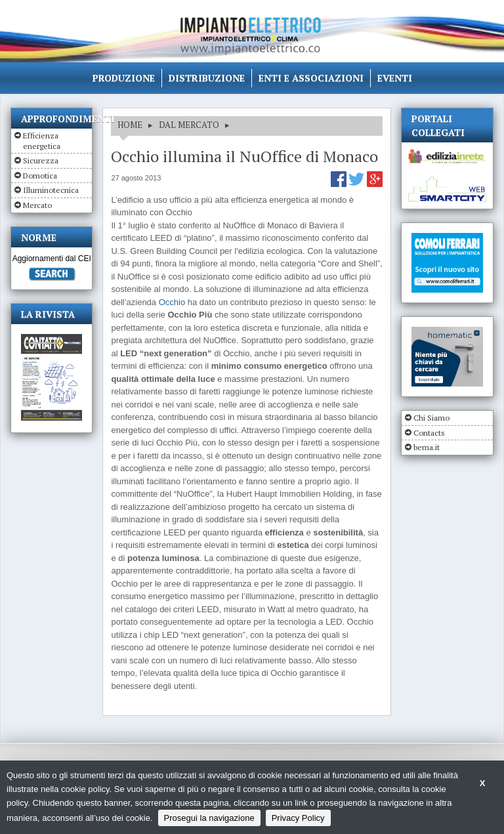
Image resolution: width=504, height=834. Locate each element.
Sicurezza (41, 160)
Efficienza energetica (42, 141)
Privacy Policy (298, 818)
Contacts (429, 433)
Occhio (172, 302)
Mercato (37, 205)
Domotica (40, 176)
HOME (130, 125)
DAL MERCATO (189, 125)
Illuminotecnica (51, 190)
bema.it (427, 447)
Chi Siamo (431, 418)
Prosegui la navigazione (209, 818)
